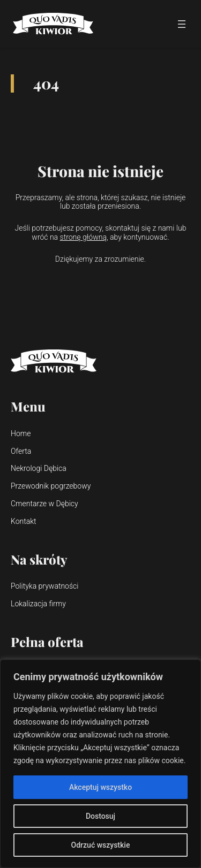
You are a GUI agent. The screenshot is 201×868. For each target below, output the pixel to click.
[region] (100, 764)
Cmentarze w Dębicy (44, 504)
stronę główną (83, 237)
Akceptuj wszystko (100, 787)
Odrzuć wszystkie (101, 845)
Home (21, 433)
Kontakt (24, 521)
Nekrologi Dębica (39, 468)
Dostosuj (100, 816)
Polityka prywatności (44, 586)
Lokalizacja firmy (38, 604)
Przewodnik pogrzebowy (51, 486)
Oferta (21, 451)
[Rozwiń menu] (182, 24)
